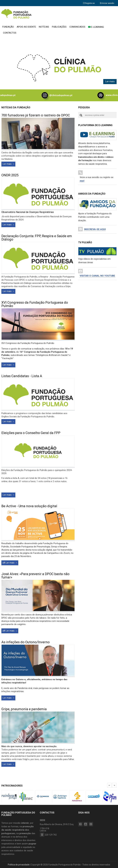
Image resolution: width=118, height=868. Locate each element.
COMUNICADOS (77, 27)
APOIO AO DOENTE (26, 27)
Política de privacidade (19, 865)
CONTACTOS (10, 33)
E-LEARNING (96, 27)
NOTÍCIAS (44, 27)
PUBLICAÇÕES (59, 27)
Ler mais (110, 81)
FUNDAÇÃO (8, 27)
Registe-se (89, 3)
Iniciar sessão (107, 3)
